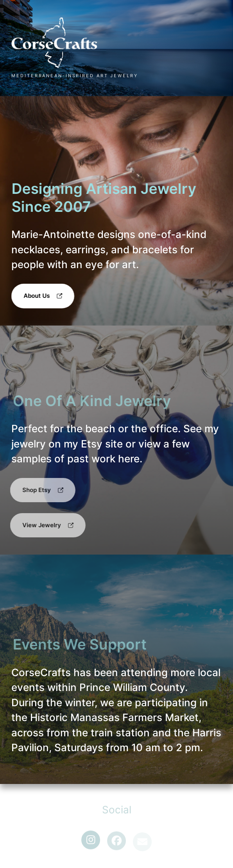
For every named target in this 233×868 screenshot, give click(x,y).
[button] (43, 296)
